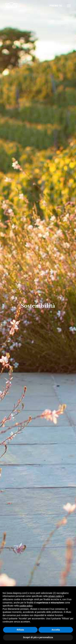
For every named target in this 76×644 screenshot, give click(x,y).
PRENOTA (56, 6)
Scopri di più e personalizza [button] (38, 637)
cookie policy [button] (26, 606)
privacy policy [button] (55, 596)
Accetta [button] (56, 630)
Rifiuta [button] (20, 630)
